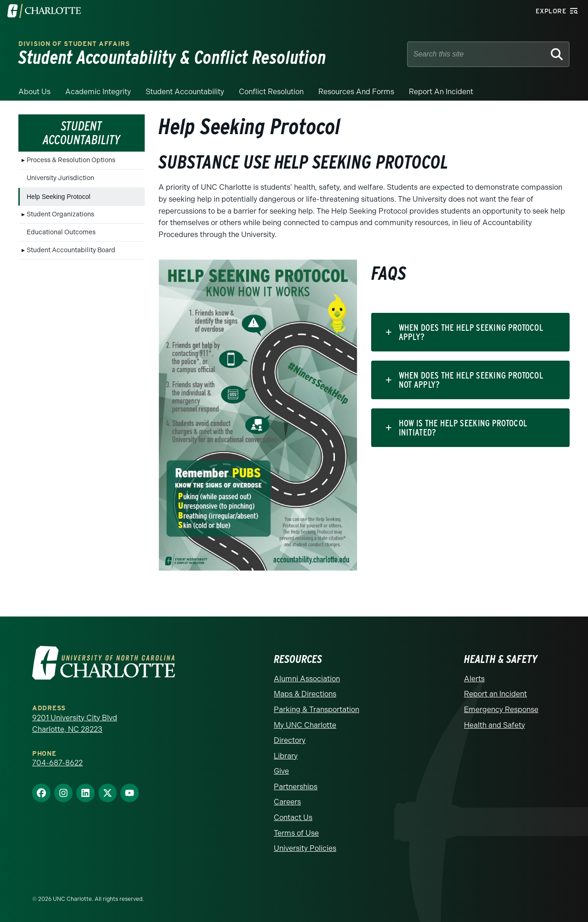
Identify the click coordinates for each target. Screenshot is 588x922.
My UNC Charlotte (305, 725)
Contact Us (293, 817)
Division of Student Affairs (74, 44)
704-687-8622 (57, 763)
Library (286, 756)
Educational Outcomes (61, 232)
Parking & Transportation (317, 710)
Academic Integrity (98, 92)
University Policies (305, 848)
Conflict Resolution (271, 92)
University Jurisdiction (60, 178)
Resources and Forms (356, 92)
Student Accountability (185, 92)
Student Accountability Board (71, 250)
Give (281, 771)
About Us (34, 92)
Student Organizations (60, 214)
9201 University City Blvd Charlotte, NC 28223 (75, 724)
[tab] (471, 332)
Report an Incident (441, 92)
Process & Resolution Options (71, 160)
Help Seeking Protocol (59, 197)
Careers (287, 802)
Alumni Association (307, 679)
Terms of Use (296, 833)
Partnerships (296, 787)
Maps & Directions (305, 694)
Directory (290, 740)
